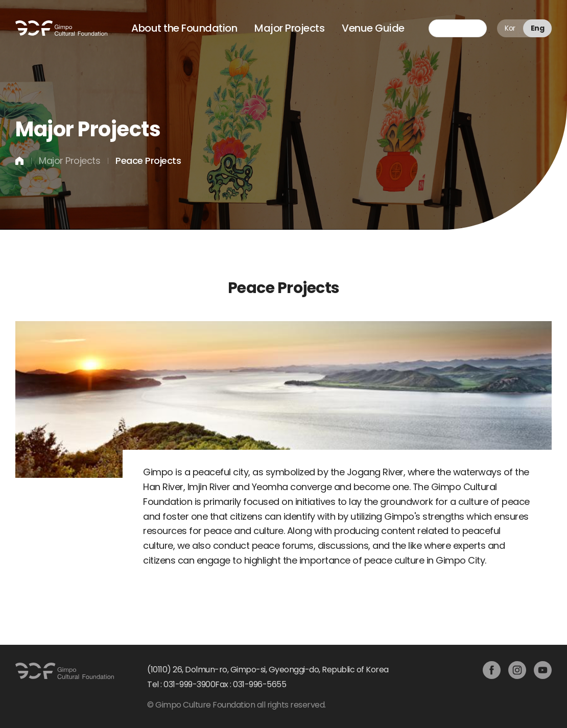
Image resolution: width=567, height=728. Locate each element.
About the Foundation (184, 28)
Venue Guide (373, 28)
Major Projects (289, 28)
